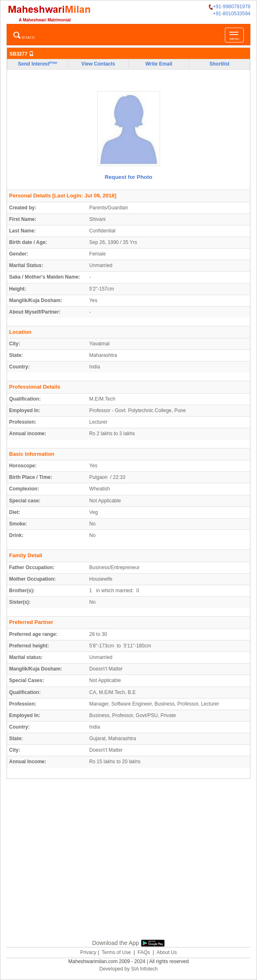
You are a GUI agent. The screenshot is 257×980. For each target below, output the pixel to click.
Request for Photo (129, 177)
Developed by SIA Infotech (128, 969)
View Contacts (98, 64)
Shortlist (220, 64)
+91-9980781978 (230, 7)
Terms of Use (116, 952)
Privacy (88, 952)
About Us (166, 952)
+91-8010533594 (232, 14)
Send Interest (37, 64)
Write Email (159, 64)
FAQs (144, 952)
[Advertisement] (132, 858)
